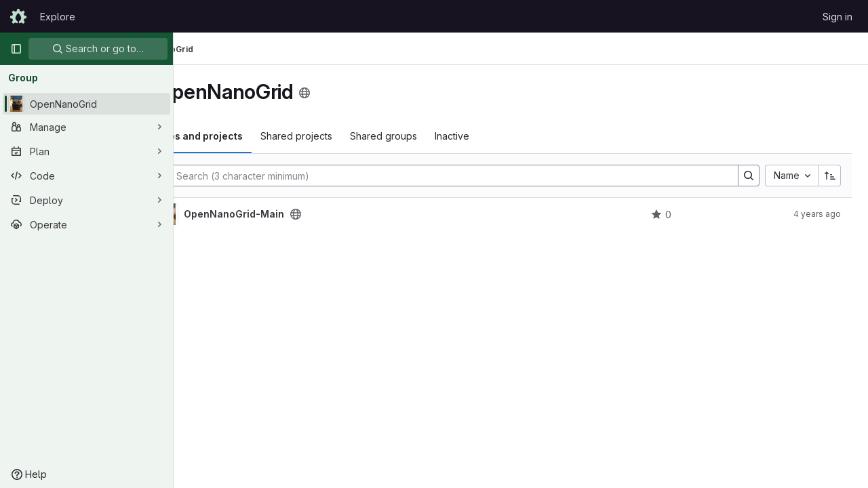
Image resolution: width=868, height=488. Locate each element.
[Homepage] (18, 16)
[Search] (482, 176)
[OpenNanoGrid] (86, 104)
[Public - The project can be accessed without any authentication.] (367, 214)
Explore (58, 17)
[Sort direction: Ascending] (830, 176)
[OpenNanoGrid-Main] (239, 214)
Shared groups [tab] (455, 136)
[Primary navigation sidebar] (16, 49)
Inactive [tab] (523, 136)
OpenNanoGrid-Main (305, 214)
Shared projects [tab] (368, 136)
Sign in (837, 17)
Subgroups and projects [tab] (256, 136)
